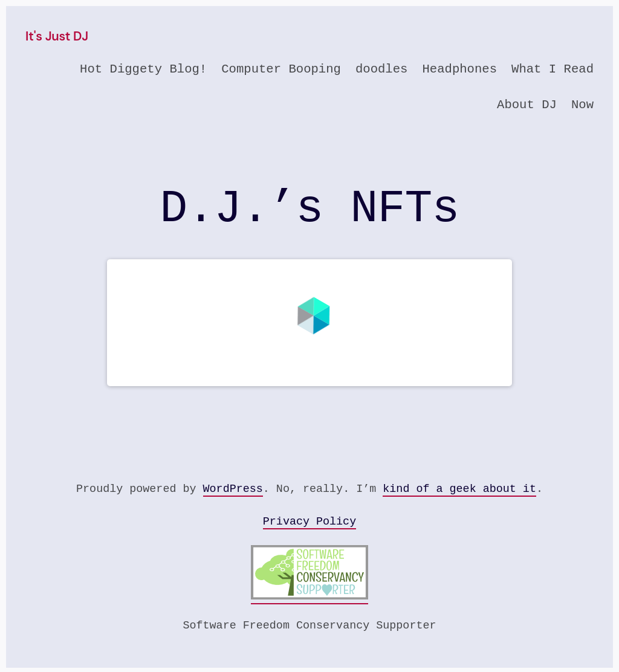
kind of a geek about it (459, 489)
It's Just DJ (57, 36)
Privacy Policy (309, 522)
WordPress (233, 489)
